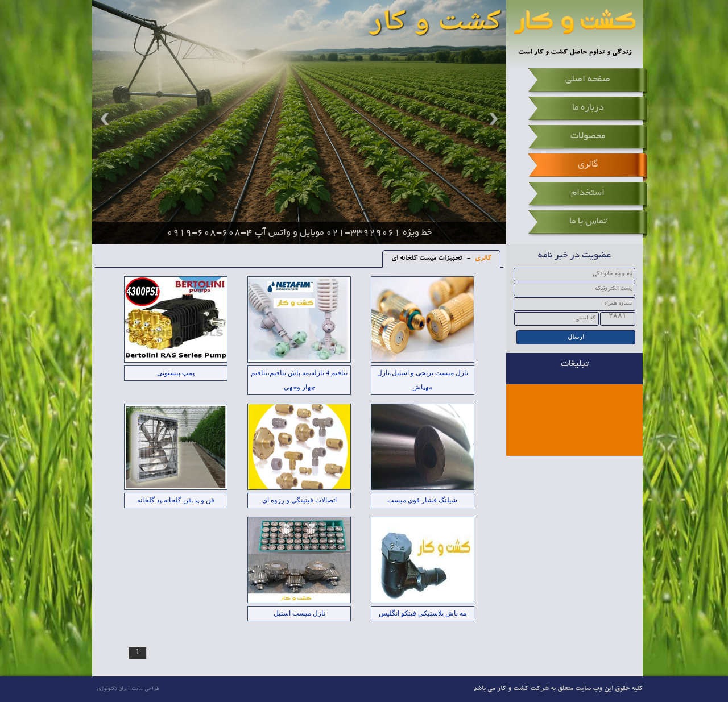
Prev (106, 119)
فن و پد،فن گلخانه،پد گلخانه (176, 500)
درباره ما (588, 108)
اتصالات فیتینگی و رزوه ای (299, 500)
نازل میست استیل (299, 613)
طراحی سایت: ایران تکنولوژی (128, 689)
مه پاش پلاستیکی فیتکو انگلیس (423, 613)
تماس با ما (588, 222)
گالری (588, 165)
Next (492, 119)
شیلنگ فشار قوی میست (422, 500)
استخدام (588, 193)
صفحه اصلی (588, 80)
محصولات (588, 136)
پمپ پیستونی (176, 373)
